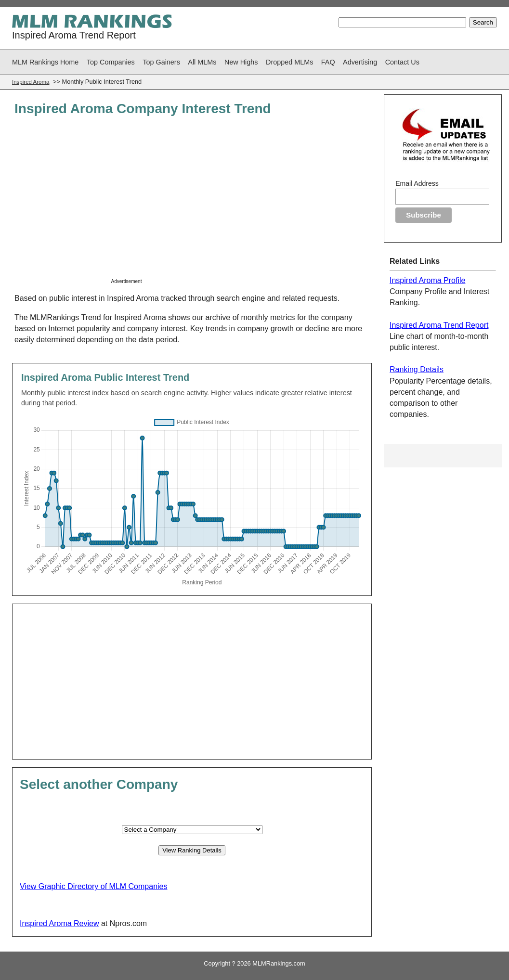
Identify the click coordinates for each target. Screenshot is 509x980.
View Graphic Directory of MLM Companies (93, 886)
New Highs (241, 62)
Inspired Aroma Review (59, 923)
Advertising (360, 62)
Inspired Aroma (31, 82)
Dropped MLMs (289, 62)
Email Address (417, 183)
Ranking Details (417, 369)
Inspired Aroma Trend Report (439, 325)
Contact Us (402, 62)
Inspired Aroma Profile (427, 280)
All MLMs (202, 62)
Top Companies (111, 62)
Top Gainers (161, 62)
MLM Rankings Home (45, 62)
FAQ (328, 62)
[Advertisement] (192, 203)
